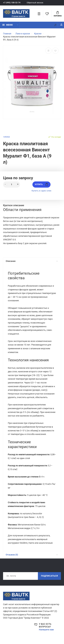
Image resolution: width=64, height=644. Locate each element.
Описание (32, 261)
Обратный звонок (35, 3)
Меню (8, 25)
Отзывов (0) (32, 555)
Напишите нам (46, 630)
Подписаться (49, 576)
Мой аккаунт (61, 25)
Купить (41, 184)
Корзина (58, 14)
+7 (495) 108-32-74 (12, 3)
